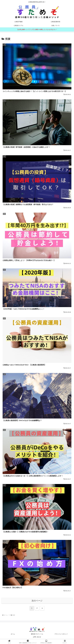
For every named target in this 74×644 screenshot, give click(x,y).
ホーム (13, 635)
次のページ (37, 602)
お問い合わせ (37, 638)
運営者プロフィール (37, 635)
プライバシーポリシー (61, 635)
